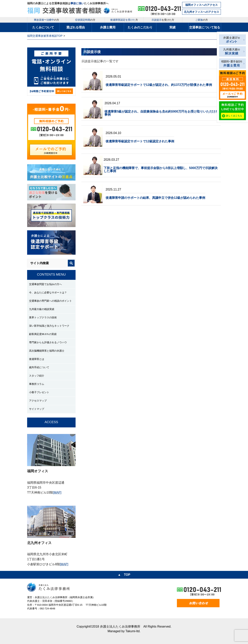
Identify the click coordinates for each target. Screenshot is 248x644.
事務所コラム (37, 384)
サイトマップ (37, 409)
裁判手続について (39, 367)
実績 (172, 27)
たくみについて (43, 27)
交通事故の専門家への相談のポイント (50, 301)
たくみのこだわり (140, 27)
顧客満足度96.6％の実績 (43, 334)
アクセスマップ (38, 401)
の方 (46, 20)
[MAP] (57, 492)
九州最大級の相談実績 (42, 309)
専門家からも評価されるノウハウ (48, 342)
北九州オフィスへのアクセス (201, 12)
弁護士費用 (108, 27)
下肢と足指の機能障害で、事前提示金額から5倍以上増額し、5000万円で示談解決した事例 (161, 170)
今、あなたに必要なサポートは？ (48, 293)
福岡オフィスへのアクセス (201, 5)
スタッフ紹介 (37, 376)
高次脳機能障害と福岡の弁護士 (47, 351)
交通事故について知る (205, 27)
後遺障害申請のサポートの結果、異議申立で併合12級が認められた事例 (155, 198)
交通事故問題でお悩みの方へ (45, 284)
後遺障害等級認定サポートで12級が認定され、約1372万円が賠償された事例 (159, 85)
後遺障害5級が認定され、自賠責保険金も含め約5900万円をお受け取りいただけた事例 (161, 113)
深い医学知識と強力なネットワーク (49, 326)
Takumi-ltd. (133, 631)
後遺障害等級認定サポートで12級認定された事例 (140, 141)
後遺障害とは (37, 359)
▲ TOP (124, 575)
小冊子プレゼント (39, 392)
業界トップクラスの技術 (43, 317)
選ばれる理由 (76, 27)
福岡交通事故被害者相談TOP (45, 36)
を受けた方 (163, 20)
